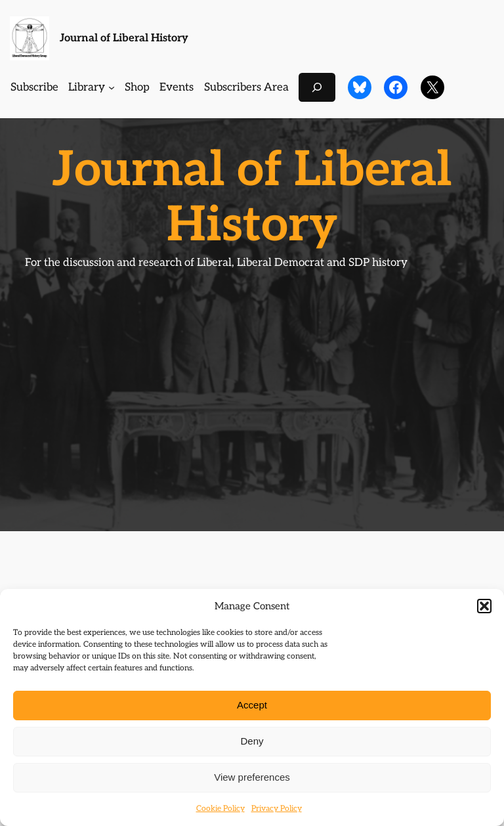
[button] (484, 606)
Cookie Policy (220, 809)
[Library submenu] (112, 87)
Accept (252, 705)
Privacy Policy (277, 809)
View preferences (252, 777)
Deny (252, 741)
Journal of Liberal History (124, 38)
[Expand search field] (317, 87)
